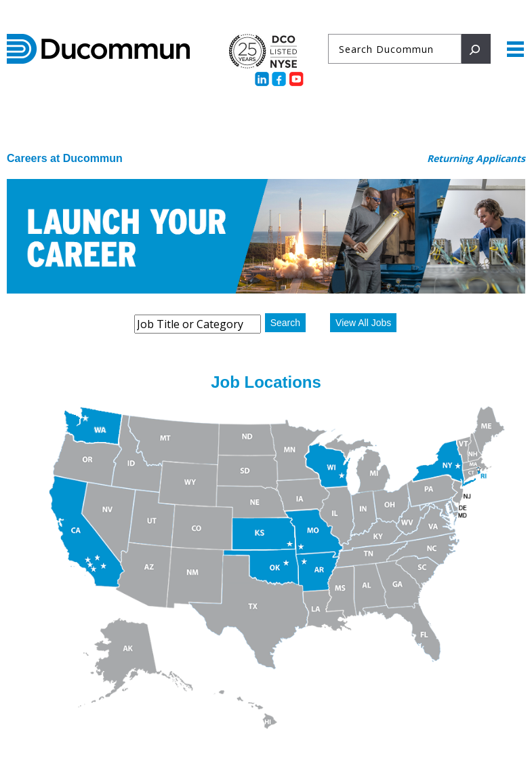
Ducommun (98, 49)
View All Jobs (363, 323)
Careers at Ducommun (65, 158)
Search (285, 323)
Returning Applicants (476, 158)
